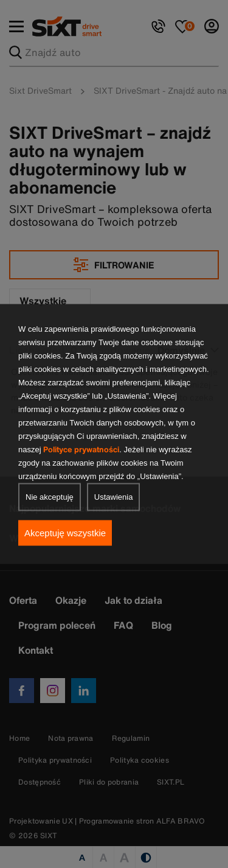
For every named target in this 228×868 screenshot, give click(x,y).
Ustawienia (114, 497)
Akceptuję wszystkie (65, 533)
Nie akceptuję (50, 497)
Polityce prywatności (81, 450)
